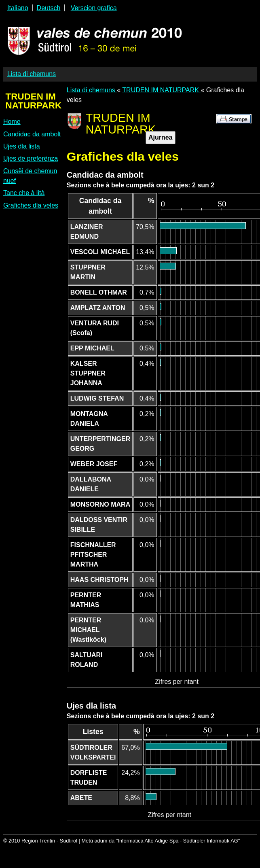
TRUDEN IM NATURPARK (161, 90)
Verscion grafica (94, 8)
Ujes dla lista (22, 146)
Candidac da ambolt (32, 134)
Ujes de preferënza (31, 158)
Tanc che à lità (24, 193)
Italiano (18, 8)
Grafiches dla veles (31, 205)
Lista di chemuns (32, 74)
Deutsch (49, 8)
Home (12, 122)
